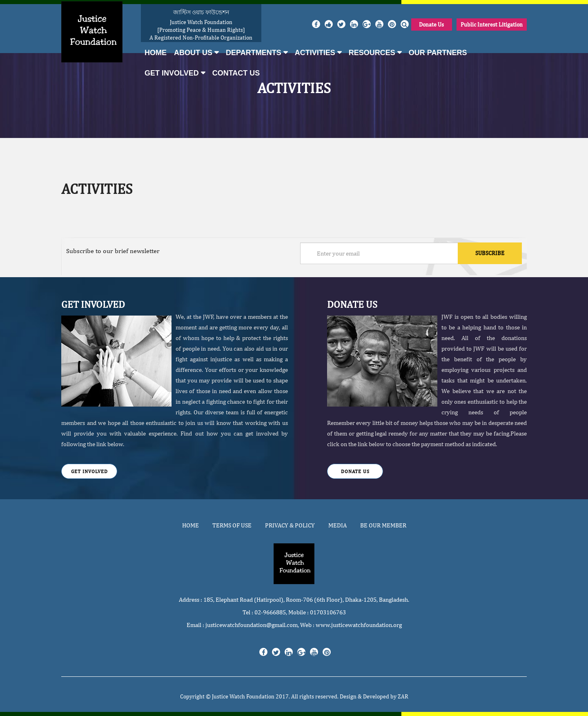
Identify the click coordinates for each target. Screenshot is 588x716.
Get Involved (172, 73)
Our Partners (438, 53)
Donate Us (431, 24)
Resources (372, 53)
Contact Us (236, 73)
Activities (315, 53)
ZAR (403, 696)
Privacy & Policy (290, 525)
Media (337, 525)
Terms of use (232, 525)
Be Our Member (383, 525)
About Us (193, 53)
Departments (254, 53)
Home (156, 53)
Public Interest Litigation (492, 24)
